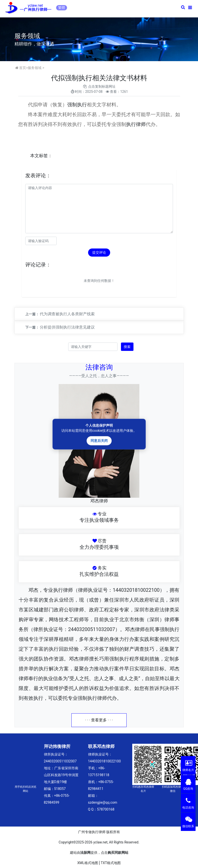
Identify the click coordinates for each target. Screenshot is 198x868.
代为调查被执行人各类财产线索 (67, 314)
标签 (43, 156)
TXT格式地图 (111, 863)
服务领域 (35, 68)
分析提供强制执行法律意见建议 (67, 327)
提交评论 (99, 252)
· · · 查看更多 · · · (99, 720)
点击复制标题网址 (102, 86)
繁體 (62, 8)
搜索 (127, 347)
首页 (23, 68)
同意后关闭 (99, 441)
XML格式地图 (88, 863)
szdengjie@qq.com (103, 802)
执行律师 (136, 124)
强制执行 (77, 105)
